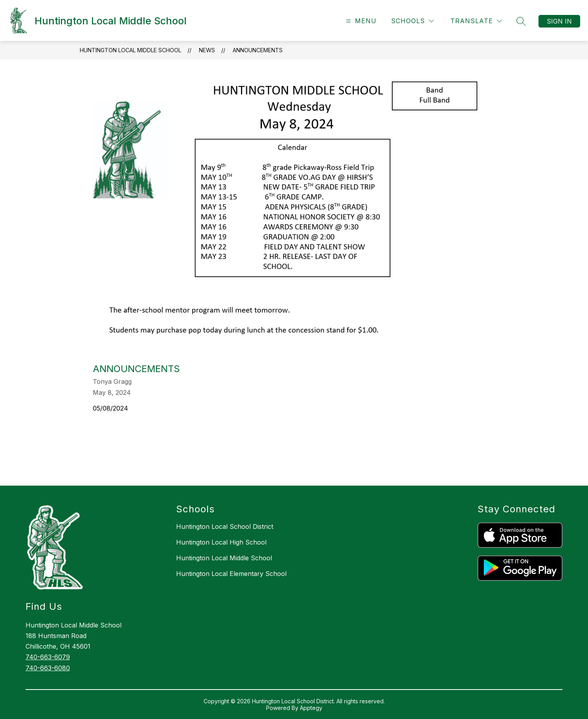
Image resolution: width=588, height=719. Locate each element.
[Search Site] (521, 21)
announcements (258, 50)
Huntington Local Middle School (130, 50)
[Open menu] (360, 21)
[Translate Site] (476, 21)
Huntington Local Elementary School (231, 574)
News (207, 50)
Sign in (559, 21)
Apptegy (311, 708)
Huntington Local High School (221, 542)
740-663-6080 (48, 668)
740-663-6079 (48, 657)
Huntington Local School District (225, 526)
